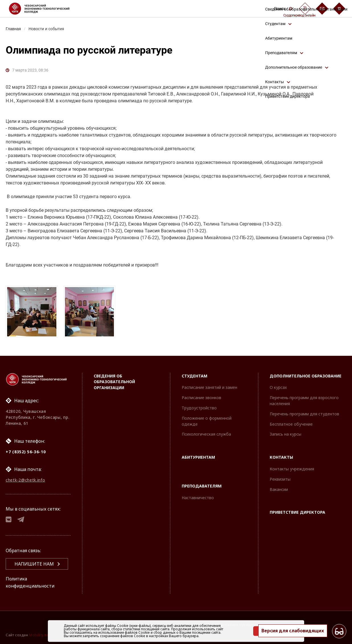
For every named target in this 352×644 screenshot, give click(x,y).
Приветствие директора (297, 512)
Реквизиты (280, 479)
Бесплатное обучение (291, 423)
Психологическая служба (206, 433)
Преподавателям (202, 485)
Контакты (281, 457)
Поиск (283, 9)
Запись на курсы (286, 433)
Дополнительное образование (306, 375)
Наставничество (198, 497)
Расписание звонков (201, 397)
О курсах (278, 387)
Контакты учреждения (292, 468)
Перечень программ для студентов (304, 413)
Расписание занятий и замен (209, 387)
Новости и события (47, 29)
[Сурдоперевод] (305, 9)
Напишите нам (34, 564)
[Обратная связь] (322, 9)
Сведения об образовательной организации (114, 381)
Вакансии (279, 489)
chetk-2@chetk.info (25, 480)
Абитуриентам (198, 457)
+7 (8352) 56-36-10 (26, 451)
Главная (14, 29)
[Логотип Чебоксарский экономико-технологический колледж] (44, 9)
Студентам (195, 375)
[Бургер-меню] (339, 9)
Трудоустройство (199, 407)
